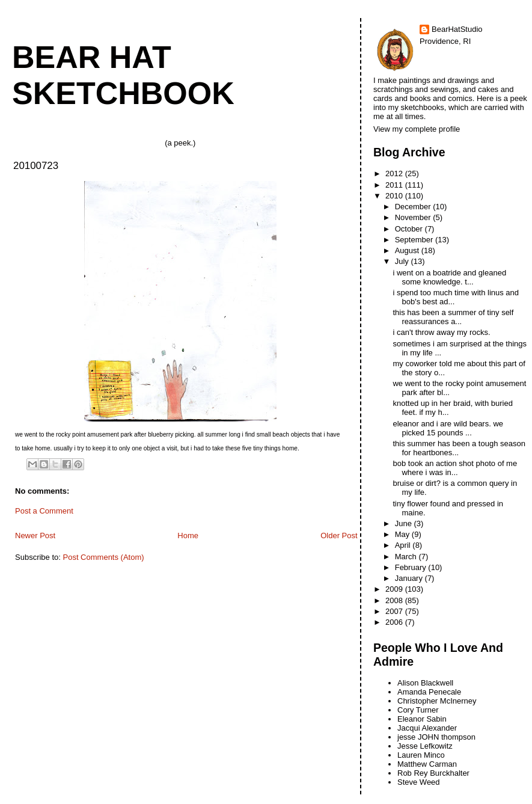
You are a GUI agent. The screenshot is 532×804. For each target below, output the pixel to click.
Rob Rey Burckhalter (433, 773)
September (415, 240)
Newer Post (35, 535)
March (407, 557)
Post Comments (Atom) (104, 557)
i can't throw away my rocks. (441, 332)
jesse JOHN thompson (436, 737)
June (405, 523)
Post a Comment (44, 511)
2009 (395, 589)
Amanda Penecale (429, 692)
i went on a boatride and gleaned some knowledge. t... (449, 277)
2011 (395, 185)
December (414, 207)
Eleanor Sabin (422, 719)
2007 (395, 611)
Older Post (339, 535)
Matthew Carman (427, 764)
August (408, 250)
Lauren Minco (421, 755)
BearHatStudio (457, 29)
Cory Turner (418, 710)
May (403, 534)
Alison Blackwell (425, 683)
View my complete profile (417, 129)
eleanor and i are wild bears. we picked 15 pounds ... (448, 428)
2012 (395, 173)
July (403, 261)
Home (188, 535)
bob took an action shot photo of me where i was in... (455, 468)
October (410, 229)
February (412, 567)
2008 (395, 600)
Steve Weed (419, 782)
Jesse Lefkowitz (425, 746)
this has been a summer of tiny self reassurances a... (453, 317)
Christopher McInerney (437, 701)
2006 (395, 622)
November (414, 217)
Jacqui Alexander (427, 728)
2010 (395, 196)
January (410, 578)
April (404, 545)
